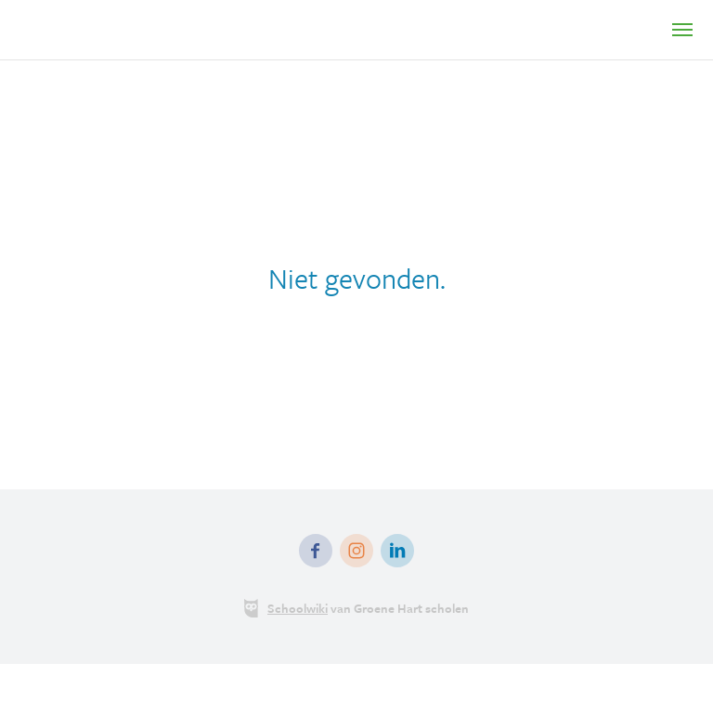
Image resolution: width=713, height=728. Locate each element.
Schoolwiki (298, 608)
